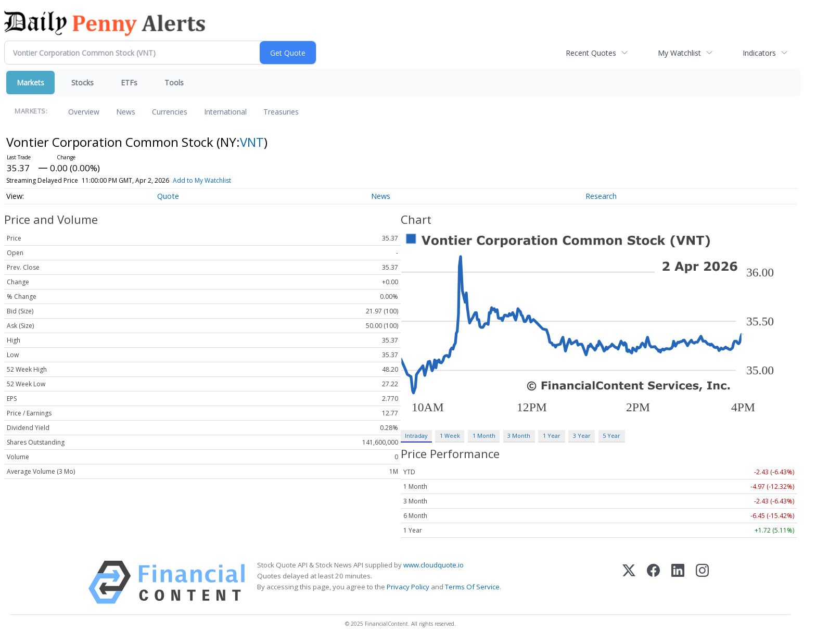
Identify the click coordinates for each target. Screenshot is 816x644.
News (126, 112)
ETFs (129, 83)
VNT (252, 142)
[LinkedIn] (678, 582)
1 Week (450, 435)
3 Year (582, 435)
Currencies (170, 112)
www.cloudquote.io (433, 565)
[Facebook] (653, 582)
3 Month (519, 435)
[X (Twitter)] (629, 582)
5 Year (611, 435)
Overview (84, 112)
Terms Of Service (472, 587)
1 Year (552, 435)
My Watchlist (679, 53)
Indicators (759, 53)
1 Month (484, 435)
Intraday (416, 435)
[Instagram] (702, 582)
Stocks (82, 83)
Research (601, 196)
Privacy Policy (408, 587)
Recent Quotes (591, 53)
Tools (174, 83)
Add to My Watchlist (217, 180)
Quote (168, 196)
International (225, 112)
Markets (30, 83)
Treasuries (281, 112)
